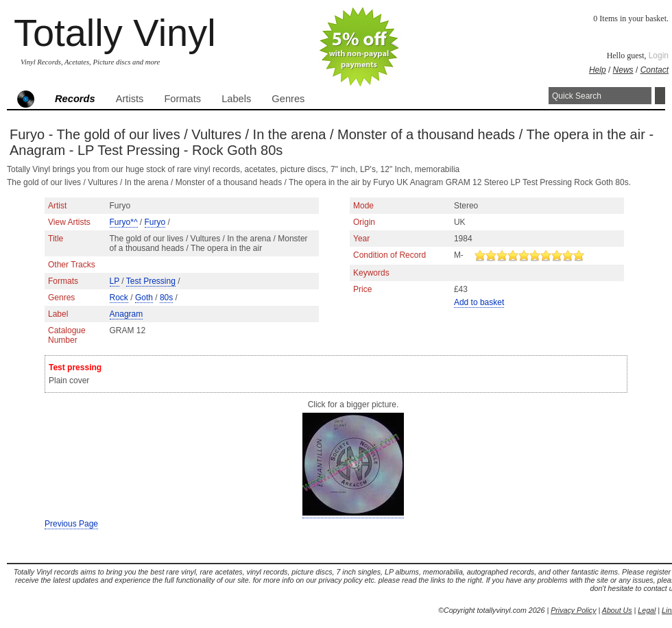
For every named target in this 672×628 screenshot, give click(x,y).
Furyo (155, 222)
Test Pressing (151, 281)
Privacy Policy (573, 610)
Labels (236, 99)
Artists (130, 99)
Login (659, 56)
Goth (144, 298)
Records (75, 99)
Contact (655, 70)
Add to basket (479, 302)
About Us (617, 610)
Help (598, 70)
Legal (647, 610)
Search (660, 96)
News (623, 70)
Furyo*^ (124, 222)
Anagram (127, 314)
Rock (119, 298)
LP (115, 281)
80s (166, 298)
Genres (288, 99)
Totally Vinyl (115, 33)
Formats (182, 99)
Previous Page (71, 524)
